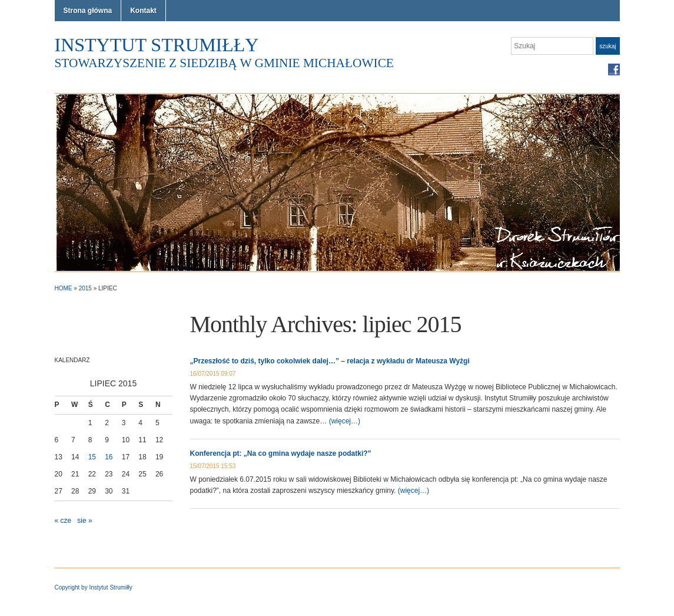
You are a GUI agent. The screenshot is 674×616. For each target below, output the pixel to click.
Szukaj (607, 46)
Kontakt (143, 11)
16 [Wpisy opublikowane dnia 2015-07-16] (109, 457)
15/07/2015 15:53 (213, 466)
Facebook (614, 69)
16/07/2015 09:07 (213, 374)
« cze (63, 521)
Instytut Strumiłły (157, 45)
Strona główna (88, 11)
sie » (84, 521)
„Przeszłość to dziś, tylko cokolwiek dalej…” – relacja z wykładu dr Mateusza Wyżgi (330, 361)
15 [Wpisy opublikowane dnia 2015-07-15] (92, 457)
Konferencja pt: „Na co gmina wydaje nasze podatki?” (281, 453)
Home (64, 288)
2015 (85, 288)
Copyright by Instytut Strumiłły (94, 587)
